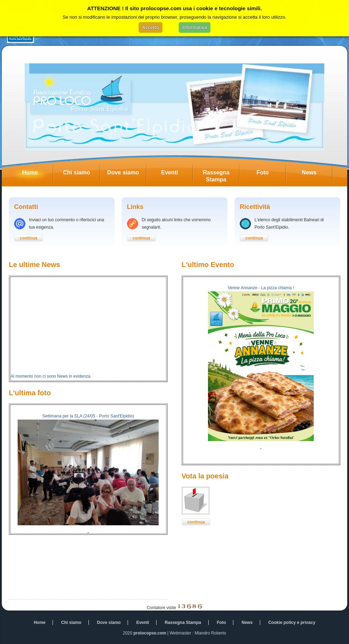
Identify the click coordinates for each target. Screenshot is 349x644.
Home (38, 174)
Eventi (177, 174)
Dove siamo (127, 174)
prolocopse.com (150, 633)
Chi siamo (81, 174)
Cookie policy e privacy (292, 623)
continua (29, 238)
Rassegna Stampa (221, 174)
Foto (271, 174)
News (317, 174)
